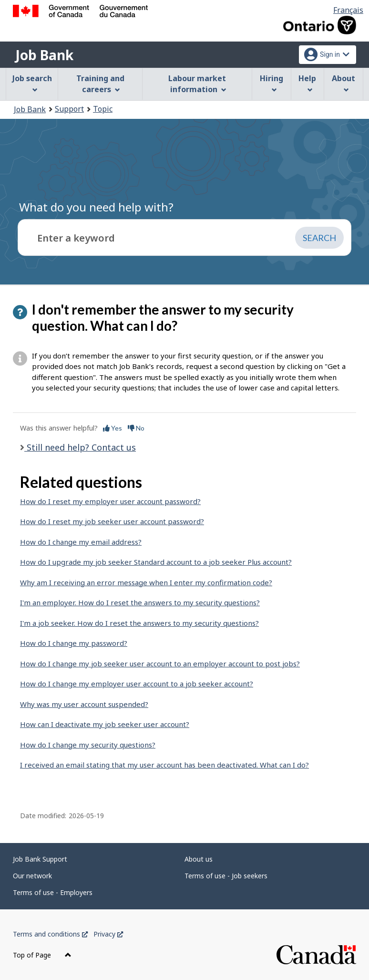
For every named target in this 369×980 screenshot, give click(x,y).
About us (199, 859)
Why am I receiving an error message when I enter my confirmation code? (146, 582)
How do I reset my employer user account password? (110, 501)
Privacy (108, 934)
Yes (113, 428)
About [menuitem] (343, 83)
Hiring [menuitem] (272, 83)
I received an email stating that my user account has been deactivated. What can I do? (164, 765)
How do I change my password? (74, 643)
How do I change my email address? (81, 542)
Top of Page (42, 955)
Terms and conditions (50, 934)
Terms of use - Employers (53, 892)
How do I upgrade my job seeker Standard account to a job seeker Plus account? (156, 562)
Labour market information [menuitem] (197, 84)
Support (69, 109)
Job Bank (44, 55)
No (136, 428)
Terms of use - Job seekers (226, 876)
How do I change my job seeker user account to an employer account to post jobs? (160, 664)
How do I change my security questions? (88, 745)
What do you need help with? (96, 207)
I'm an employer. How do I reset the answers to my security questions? (140, 602)
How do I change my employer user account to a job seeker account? (137, 684)
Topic (103, 109)
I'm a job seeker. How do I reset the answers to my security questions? (139, 623)
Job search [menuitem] (32, 83)
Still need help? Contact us (80, 447)
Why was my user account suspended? (84, 704)
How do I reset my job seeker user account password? (112, 521)
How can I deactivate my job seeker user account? (105, 724)
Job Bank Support (40, 859)
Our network (32, 876)
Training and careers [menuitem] (100, 84)
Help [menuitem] (307, 83)
